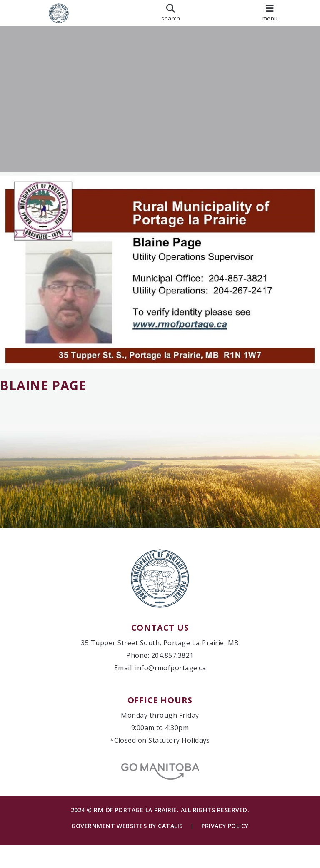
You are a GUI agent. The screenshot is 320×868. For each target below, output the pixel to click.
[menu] (270, 13)
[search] (171, 13)
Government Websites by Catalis (127, 849)
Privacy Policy (225, 849)
